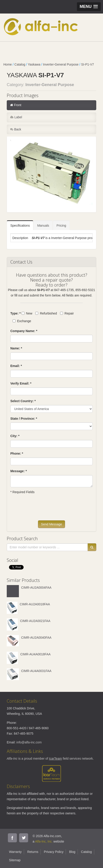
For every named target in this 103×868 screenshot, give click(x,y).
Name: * (16, 348)
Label (16, 117)
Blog (72, 852)
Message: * (19, 471)
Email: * (16, 366)
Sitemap (15, 860)
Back (16, 129)
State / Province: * (24, 419)
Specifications (20, 226)
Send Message (51, 524)
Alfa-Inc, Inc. (44, 841)
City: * (15, 436)
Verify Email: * (21, 383)
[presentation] (45, 509)
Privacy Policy (54, 852)
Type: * (16, 313)
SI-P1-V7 (88, 64)
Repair (67, 313)
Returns (33, 852)
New (27, 313)
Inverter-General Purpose (61, 64)
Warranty (15, 852)
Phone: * (17, 453)
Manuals (43, 226)
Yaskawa (34, 64)
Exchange (22, 321)
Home (8, 64)
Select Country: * (23, 401)
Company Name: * (24, 331)
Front (16, 105)
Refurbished (46, 313)
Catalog (20, 64)
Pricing (61, 226)
